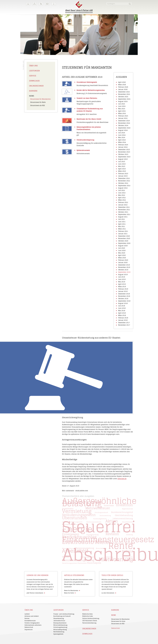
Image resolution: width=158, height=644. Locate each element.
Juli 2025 (122, 104)
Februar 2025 (123, 116)
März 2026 (122, 85)
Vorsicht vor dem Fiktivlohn (87, 98)
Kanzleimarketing (23, 65)
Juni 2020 (122, 251)
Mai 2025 (122, 109)
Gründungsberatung (60, 627)
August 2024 (123, 130)
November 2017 (124, 325)
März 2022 (122, 200)
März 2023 (122, 171)
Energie (77, 529)
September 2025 (124, 99)
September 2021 (124, 214)
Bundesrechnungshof (122, 512)
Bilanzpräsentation (60, 623)
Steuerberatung (59, 618)
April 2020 (122, 255)
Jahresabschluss (59, 621)
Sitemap (34, 4)
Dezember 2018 (124, 294)
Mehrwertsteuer (98, 508)
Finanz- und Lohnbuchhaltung (64, 614)
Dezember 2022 (124, 178)
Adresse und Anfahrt (32, 616)
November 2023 (124, 152)
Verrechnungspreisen (70, 563)
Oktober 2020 (123, 241)
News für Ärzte (69, 593)
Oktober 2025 (123, 97)
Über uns (33, 66)
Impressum (29, 630)
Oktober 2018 (123, 299)
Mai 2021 (122, 226)
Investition (124, 505)
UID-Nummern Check (90, 621)
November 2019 (124, 267)
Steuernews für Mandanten (40, 99)
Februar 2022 (123, 202)
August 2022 (123, 188)
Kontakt (47, 4)
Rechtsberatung (59, 632)
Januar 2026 (123, 89)
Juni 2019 (122, 279)
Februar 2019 (123, 289)
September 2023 (124, 157)
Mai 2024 (122, 138)
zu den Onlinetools (108, 593)
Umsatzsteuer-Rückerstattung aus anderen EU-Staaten (90, 110)
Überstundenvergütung (85, 140)
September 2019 (124, 272)
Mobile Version (54, 4)
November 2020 (124, 238)
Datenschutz (29, 627)
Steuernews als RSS (37, 105)
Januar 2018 (123, 320)
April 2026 (122, 82)
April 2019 (122, 284)
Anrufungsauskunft (101, 512)
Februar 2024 (123, 145)
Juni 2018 (122, 308)
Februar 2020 (123, 260)
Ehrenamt (128, 531)
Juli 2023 (122, 162)
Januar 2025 (123, 118)
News (32, 96)
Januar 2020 (123, 263)
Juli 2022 (122, 190)
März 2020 (122, 258)
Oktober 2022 (123, 183)
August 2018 (123, 303)
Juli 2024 (122, 133)
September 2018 (124, 301)
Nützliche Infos (87, 614)
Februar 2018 (123, 318)
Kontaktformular (30, 621)
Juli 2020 (122, 248)
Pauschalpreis (94, 563)
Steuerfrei (99, 527)
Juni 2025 (122, 106)
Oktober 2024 (123, 126)
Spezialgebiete (58, 634)
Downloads (34, 81)
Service (33, 76)
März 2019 (122, 287)
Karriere (33, 91)
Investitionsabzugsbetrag (78, 560)
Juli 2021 (122, 219)
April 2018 (122, 313)
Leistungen (34, 71)
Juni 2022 (122, 193)
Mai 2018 (122, 311)
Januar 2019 (123, 291)
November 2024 (124, 123)
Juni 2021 (122, 222)
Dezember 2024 (124, 121)
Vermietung (77, 511)
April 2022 (122, 198)
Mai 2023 (122, 166)
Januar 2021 (123, 234)
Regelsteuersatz (127, 509)
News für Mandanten (71, 590)
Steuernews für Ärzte (38, 102)
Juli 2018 (122, 306)
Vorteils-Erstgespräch (32, 623)
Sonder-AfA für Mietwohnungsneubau (91, 90)
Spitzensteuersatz (83, 150)
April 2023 (122, 169)
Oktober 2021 (123, 212)
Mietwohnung (116, 559)
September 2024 (124, 128)
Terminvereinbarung (89, 623)
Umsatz (66, 557)
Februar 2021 (123, 231)
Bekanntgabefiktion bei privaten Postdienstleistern (89, 128)
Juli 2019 (122, 277)
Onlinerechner (36, 86)
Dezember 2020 (124, 236)
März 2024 (122, 142)
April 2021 (122, 224)
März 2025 (122, 113)
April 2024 (122, 140)
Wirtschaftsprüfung (60, 630)
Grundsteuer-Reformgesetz (87, 82)
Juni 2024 (122, 135)
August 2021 (123, 217)
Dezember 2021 (124, 207)
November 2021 (124, 210)
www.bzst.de (122, 479)
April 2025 (122, 111)
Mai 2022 (122, 195)
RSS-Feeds (41, 4)
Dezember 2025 (124, 92)
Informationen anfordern (33, 625)
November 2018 (124, 296)
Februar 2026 (123, 87)
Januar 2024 (123, 147)
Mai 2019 (122, 282)
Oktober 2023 (123, 154)
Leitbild (27, 614)
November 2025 (124, 94)
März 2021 (122, 229)
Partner (27, 618)
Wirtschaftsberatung (60, 625)
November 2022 (124, 181)
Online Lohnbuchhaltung (91, 618)
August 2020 (123, 246)
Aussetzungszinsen (87, 557)
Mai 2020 (122, 253)
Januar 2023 (123, 176)
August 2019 (123, 275)
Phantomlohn (82, 563)
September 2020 (124, 243)
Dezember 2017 (124, 323)
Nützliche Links (88, 616)
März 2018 (122, 315)
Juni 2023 (122, 164)
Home (28, 4)
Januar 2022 (123, 205)
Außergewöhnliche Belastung (99, 502)
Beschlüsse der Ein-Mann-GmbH (89, 119)
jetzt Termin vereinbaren (35, 593)
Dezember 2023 (124, 150)
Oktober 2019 (123, 270)
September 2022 (124, 186)
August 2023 (123, 159)
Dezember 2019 (124, 265)
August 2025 (123, 101)
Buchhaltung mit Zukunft (62, 616)
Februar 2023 (123, 174)
